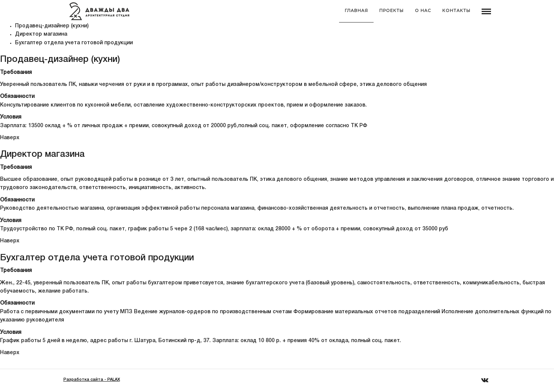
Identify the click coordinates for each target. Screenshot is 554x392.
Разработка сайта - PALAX (92, 380)
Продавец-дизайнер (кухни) (52, 26)
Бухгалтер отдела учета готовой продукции (74, 43)
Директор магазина (41, 34)
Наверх (10, 138)
